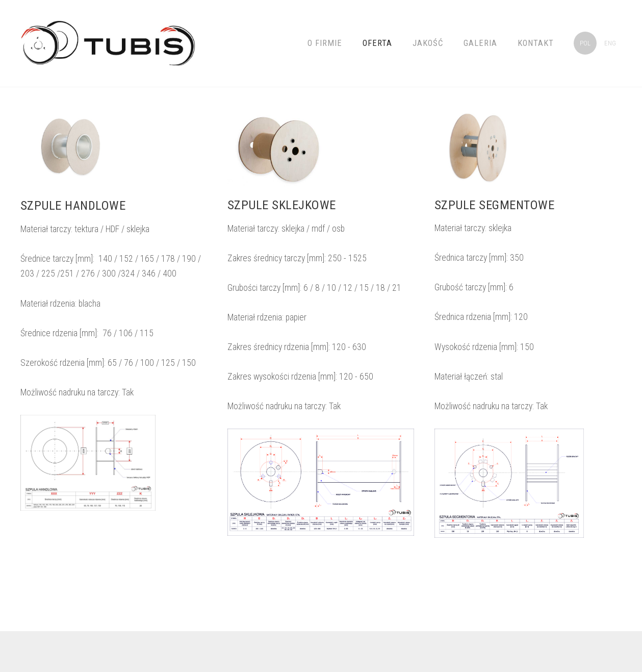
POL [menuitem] (585, 43)
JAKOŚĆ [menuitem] (428, 43)
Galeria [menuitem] (480, 43)
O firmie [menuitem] (325, 43)
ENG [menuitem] (610, 43)
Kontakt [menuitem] (536, 43)
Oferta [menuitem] (377, 43)
